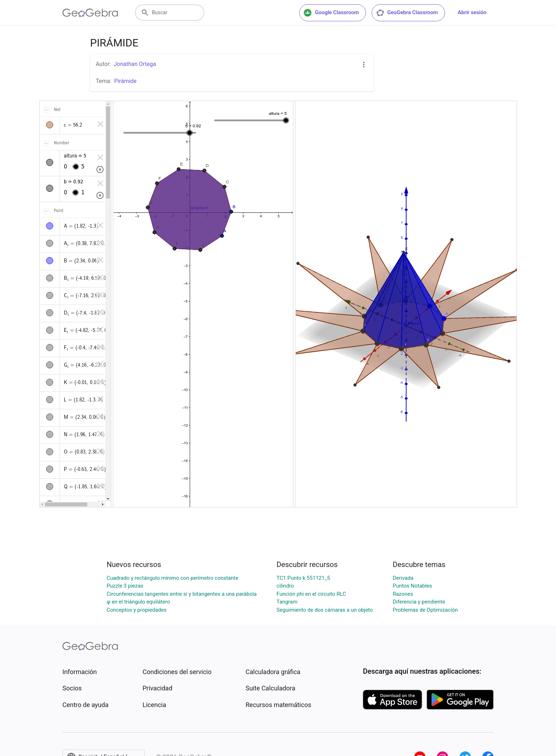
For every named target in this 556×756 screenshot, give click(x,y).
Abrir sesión (472, 12)
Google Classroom (331, 13)
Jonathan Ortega (135, 64)
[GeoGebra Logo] (90, 13)
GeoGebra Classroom (407, 13)
